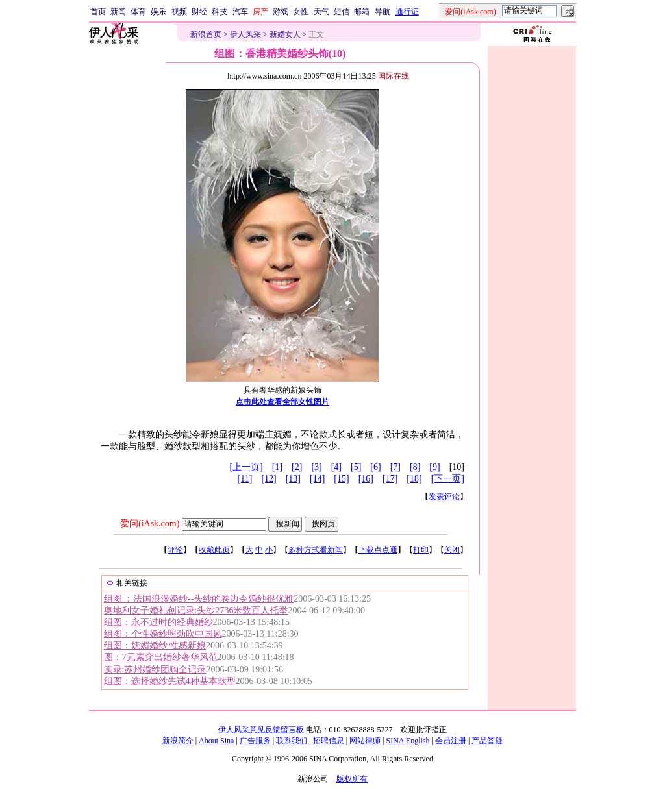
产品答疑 (487, 741)
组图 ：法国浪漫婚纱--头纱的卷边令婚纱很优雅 (199, 599)
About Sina (216, 741)
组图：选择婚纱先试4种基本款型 (170, 681)
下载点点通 (378, 550)
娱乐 (158, 12)
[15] (341, 479)
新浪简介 (178, 741)
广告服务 (255, 741)
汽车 (240, 12)
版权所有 (352, 779)
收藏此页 (214, 550)
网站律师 (365, 741)
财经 (199, 12)
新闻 (118, 12)
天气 (321, 12)
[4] (336, 467)
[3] (316, 467)
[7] (395, 467)
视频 (179, 12)
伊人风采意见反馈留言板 (261, 730)
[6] (375, 467)
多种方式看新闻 (316, 550)
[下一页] (448, 479)
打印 (421, 550)
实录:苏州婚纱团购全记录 (155, 670)
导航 (383, 12)
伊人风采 (245, 34)
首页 (98, 12)
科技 (220, 12)
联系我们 (292, 741)
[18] (414, 479)
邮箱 (362, 12)
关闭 (452, 550)
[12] (269, 479)
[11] (245, 479)
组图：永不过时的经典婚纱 (158, 622)
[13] (293, 479)
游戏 (281, 12)
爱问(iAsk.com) (150, 523)
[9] (434, 467)
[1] (277, 467)
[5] (356, 467)
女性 (301, 12)
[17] (390, 479)
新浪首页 (206, 34)
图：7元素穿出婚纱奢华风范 (161, 657)
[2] (297, 467)
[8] (415, 467)
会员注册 (451, 741)
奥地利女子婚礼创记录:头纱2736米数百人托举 (196, 610)
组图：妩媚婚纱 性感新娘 (155, 646)
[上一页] (246, 467)
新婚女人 (285, 34)
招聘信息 (329, 741)
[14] (317, 479)
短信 (342, 12)
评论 (175, 550)
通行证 (407, 12)
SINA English (408, 741)
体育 (138, 12)
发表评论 (444, 497)
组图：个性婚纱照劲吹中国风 (163, 634)
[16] (366, 479)
